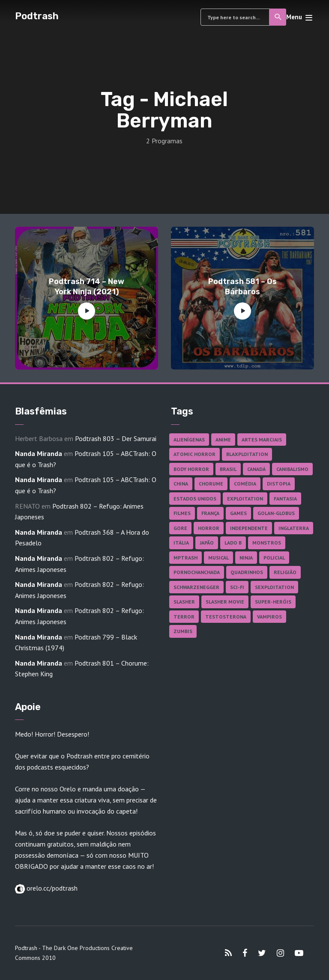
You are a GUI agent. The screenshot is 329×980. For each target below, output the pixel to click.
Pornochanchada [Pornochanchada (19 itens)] (197, 572)
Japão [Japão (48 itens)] (207, 543)
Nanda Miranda (39, 453)
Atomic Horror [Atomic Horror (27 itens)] (194, 454)
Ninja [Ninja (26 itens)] (246, 558)
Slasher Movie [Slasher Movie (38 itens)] (225, 602)
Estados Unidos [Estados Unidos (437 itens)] (195, 499)
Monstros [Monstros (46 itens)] (267, 543)
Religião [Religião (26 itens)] (285, 572)
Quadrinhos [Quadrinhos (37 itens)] (247, 572)
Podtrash (37, 16)
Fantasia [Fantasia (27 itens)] (285, 499)
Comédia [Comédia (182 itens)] (245, 484)
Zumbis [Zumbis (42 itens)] (183, 631)
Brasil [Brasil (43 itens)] (228, 469)
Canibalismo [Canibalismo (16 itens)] (292, 469)
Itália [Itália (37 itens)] (181, 543)
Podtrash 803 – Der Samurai (116, 438)
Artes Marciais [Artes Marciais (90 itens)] (262, 440)
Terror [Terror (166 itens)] (184, 617)
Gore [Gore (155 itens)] (180, 528)
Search (278, 17)
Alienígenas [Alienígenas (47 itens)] (189, 440)
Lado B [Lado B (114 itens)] (233, 543)
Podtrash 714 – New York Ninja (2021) (87, 286)
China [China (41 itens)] (181, 484)
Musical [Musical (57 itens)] (218, 558)
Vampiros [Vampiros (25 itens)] (269, 617)
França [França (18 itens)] (210, 513)
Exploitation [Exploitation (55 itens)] (245, 499)
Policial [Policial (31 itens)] (274, 558)
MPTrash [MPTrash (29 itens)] (185, 558)
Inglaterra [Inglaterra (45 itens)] (294, 528)
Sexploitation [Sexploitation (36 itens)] (274, 587)
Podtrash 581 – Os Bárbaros (242, 286)
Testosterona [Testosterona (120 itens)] (226, 617)
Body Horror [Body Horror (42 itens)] (191, 469)
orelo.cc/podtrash (51, 888)
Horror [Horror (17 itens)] (209, 528)
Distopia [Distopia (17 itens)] (279, 484)
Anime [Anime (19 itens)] (223, 440)
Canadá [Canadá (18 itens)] (256, 469)
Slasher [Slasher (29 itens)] (184, 602)
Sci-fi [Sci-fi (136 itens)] (237, 587)
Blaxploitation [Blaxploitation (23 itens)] (247, 454)
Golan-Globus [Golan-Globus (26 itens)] (276, 513)
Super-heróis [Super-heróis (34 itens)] (273, 602)
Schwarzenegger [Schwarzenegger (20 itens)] (196, 587)
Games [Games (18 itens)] (238, 513)
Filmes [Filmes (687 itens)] (182, 513)
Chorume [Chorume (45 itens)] (211, 484)
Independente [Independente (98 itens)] (249, 528)
